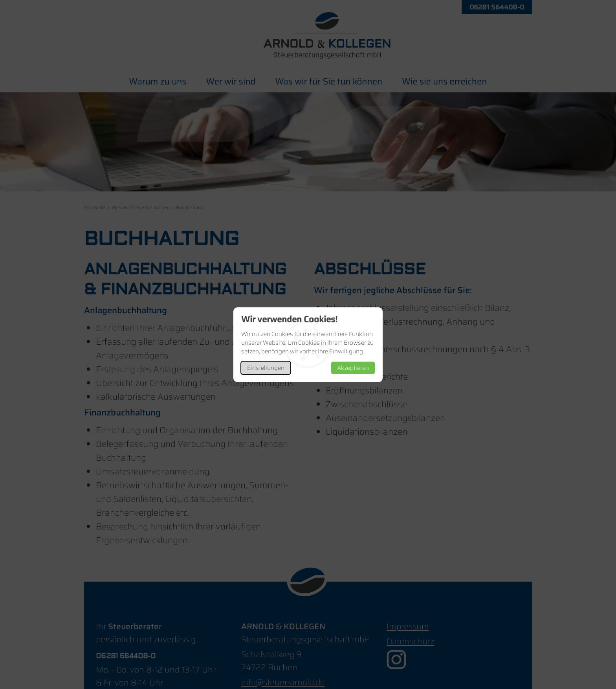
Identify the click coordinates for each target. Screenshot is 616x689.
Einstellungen (266, 368)
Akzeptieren (353, 368)
